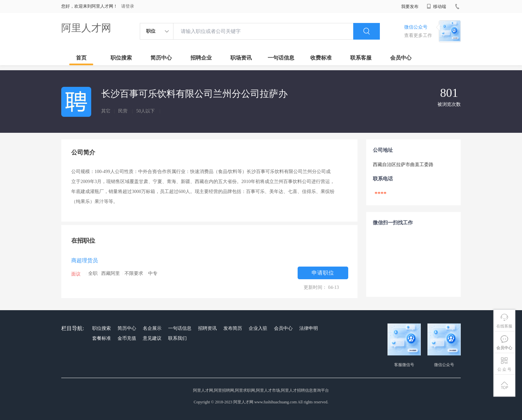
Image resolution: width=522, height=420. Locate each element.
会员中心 (401, 58)
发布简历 (233, 328)
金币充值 (127, 338)
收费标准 (321, 58)
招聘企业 (201, 58)
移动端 (436, 6)
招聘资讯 (207, 328)
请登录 (128, 6)
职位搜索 (121, 58)
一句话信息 (281, 58)
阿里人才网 (86, 28)
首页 (81, 58)
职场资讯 (241, 58)
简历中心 (161, 58)
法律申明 (309, 328)
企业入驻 (258, 328)
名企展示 (152, 328)
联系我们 (177, 338)
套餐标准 (102, 338)
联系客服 (361, 58)
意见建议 (152, 338)
